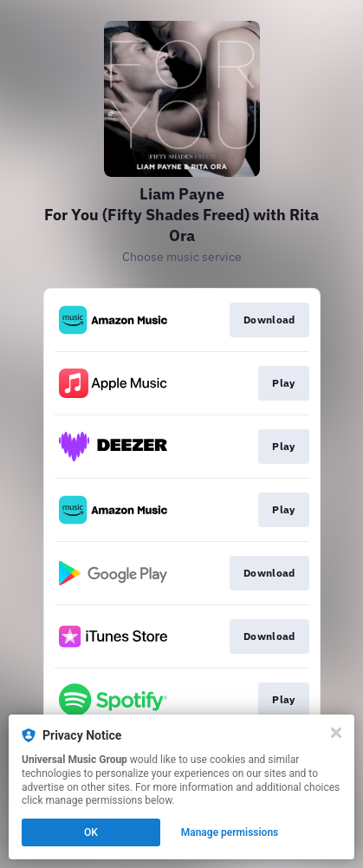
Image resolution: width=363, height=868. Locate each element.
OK (91, 832)
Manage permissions (230, 832)
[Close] (336, 733)
